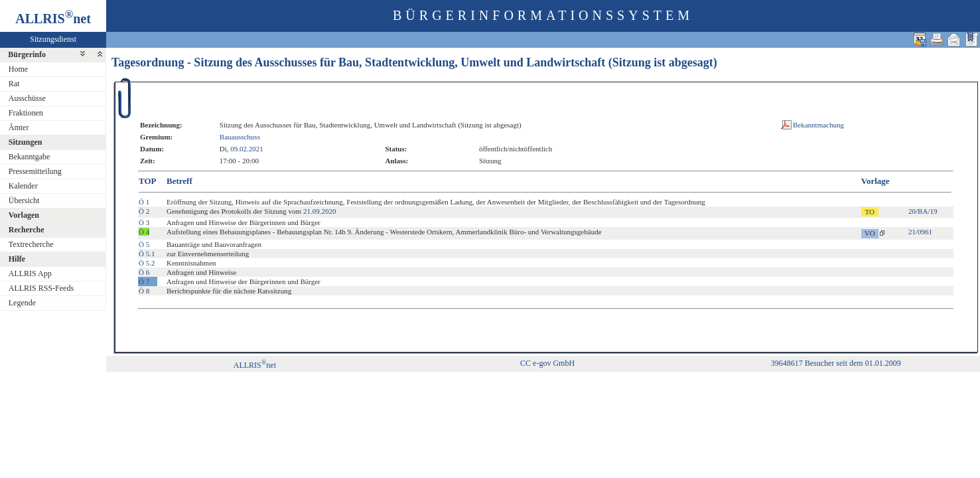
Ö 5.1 (147, 254)
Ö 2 (144, 211)
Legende (22, 303)
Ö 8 (144, 291)
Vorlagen (24, 215)
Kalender (23, 186)
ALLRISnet (255, 365)
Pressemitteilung (35, 171)
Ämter (19, 127)
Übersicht (24, 200)
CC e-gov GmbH (547, 363)
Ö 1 (144, 202)
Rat (14, 84)
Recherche (27, 230)
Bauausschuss (240, 137)
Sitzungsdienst (53, 39)
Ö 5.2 (147, 263)
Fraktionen (26, 113)
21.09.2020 (320, 211)
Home (18, 69)
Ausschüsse (27, 98)
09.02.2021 (247, 149)
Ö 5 (144, 244)
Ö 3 (144, 222)
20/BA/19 (923, 211)
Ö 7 (144, 281)
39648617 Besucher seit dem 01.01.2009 (836, 363)
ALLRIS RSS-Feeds (41, 288)
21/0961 (920, 232)
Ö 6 (144, 272)
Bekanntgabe (30, 157)
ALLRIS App (30, 274)
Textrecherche (31, 244)
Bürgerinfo (27, 54)
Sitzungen (26, 142)
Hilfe (17, 259)
